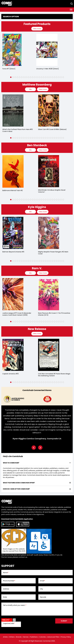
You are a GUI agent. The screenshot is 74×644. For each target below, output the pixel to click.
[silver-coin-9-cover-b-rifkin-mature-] (49, 110)
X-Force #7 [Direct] (10, 69)
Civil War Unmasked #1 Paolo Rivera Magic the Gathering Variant (54, 375)
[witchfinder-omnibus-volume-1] (49, 171)
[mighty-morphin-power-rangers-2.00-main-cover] (49, 233)
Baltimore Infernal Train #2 (13, 190)
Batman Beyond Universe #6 (13, 252)
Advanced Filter (53, 637)
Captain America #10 (10, 374)
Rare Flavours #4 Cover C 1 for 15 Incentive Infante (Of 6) (54, 314)
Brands (19, 637)
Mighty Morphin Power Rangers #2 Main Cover (53, 253)
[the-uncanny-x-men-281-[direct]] (49, 50)
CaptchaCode (9, 623)
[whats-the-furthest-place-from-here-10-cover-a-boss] (13, 110)
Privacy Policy (66, 637)
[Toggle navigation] (71, 10)
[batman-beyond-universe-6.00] (13, 233)
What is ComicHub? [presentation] (11, 463)
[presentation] (37, 29)
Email (42, 581)
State (5, 597)
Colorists (43, 637)
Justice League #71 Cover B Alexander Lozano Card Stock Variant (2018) (17, 314)
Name (6, 573)
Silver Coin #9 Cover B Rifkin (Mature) (52, 129)
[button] (11, 77)
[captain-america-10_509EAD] (13, 355)
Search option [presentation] (11, 17)
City (41, 589)
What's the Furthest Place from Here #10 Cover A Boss (18, 130)
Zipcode (43, 597)
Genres (26, 637)
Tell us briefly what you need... (15, 605)
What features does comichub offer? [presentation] (19, 483)
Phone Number (9, 581)
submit (64, 621)
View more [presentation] (37, 29)
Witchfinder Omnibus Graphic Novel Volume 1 (52, 191)
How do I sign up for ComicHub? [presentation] (16, 489)
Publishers (34, 637)
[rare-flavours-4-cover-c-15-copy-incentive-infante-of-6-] (49, 294)
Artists (5, 637)
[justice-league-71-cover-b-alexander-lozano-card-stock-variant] (13, 294)
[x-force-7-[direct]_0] (13, 50)
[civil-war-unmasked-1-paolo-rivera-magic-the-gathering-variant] (49, 355)
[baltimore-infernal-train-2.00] (13, 171)
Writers (12, 637)
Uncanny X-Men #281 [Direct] (49, 69)
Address (6, 589)
